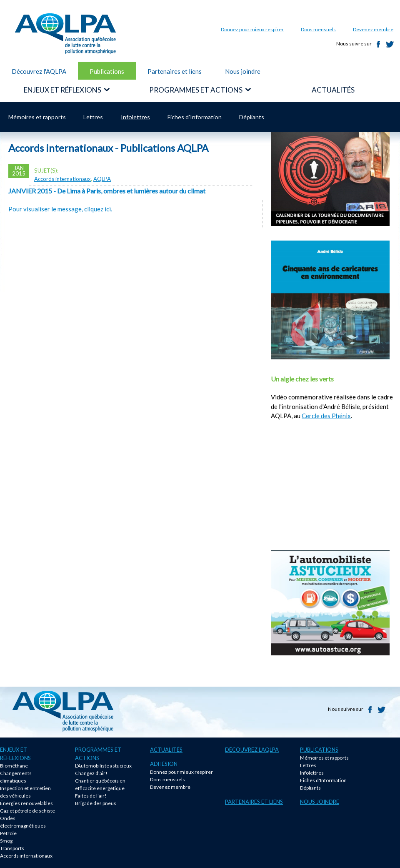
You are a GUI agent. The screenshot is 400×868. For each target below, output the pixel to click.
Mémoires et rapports (37, 117)
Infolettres (135, 117)
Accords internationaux (62, 179)
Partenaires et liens (175, 71)
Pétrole (8, 833)
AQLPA (102, 179)
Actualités (166, 750)
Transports (12, 848)
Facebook (378, 44)
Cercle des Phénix (326, 416)
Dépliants (252, 117)
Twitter (390, 44)
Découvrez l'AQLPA (39, 71)
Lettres (93, 117)
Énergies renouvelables (26, 803)
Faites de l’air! (91, 796)
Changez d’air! (91, 773)
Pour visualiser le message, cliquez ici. (60, 209)
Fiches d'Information (195, 117)
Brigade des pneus (96, 803)
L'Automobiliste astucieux (103, 766)
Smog (6, 841)
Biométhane (14, 766)
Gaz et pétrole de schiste (27, 811)
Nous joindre (243, 71)
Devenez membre (373, 29)
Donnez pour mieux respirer (252, 29)
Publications (107, 71)
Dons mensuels (318, 29)
